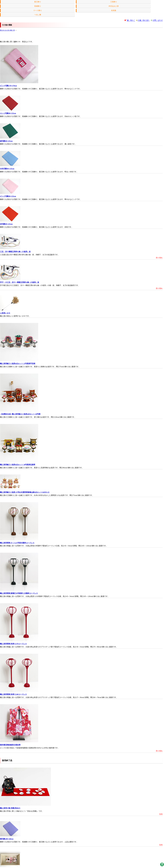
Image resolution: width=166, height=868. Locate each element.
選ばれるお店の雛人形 (7, 30)
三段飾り (114, 2)
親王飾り (38, 2)
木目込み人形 (114, 6)
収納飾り (38, 6)
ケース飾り (38, 10)
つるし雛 (38, 15)
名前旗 (114, 10)
